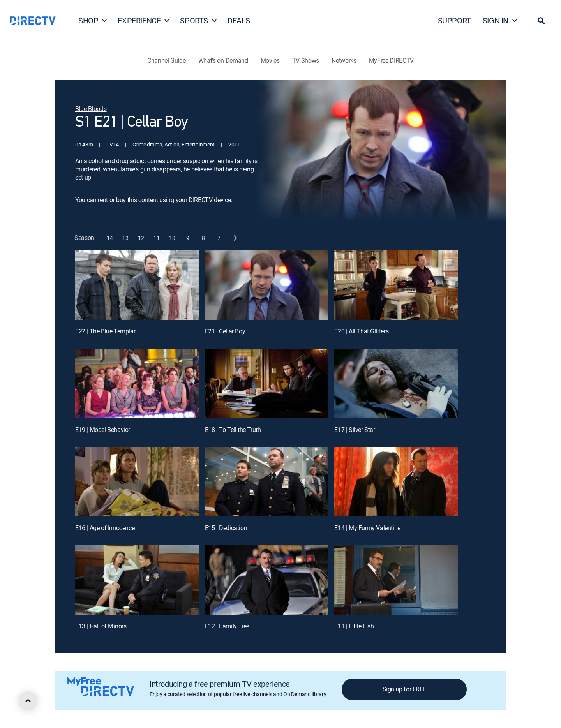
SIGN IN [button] (500, 20)
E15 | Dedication (226, 528)
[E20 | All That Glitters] (396, 285)
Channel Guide (167, 60)
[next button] (235, 238)
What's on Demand (223, 60)
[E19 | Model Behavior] (137, 383)
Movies (270, 60)
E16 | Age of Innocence (105, 528)
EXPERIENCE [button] (144, 20)
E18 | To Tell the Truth (233, 430)
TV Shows (306, 60)
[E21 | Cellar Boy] (267, 285)
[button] (541, 21)
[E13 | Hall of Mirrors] (137, 580)
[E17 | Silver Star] (396, 383)
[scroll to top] (28, 701)
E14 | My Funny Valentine (367, 528)
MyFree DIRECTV (392, 60)
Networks (344, 60)
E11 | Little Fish (354, 626)
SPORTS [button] (199, 20)
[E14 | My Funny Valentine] (396, 482)
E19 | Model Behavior (103, 430)
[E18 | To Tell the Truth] (267, 383)
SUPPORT (454, 20)
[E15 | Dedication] (267, 482)
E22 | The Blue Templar (105, 331)
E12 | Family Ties (227, 626)
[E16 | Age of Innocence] (137, 482)
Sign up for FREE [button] (405, 689)
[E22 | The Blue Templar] (137, 285)
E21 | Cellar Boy (225, 331)
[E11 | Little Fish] (396, 580)
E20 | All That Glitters (361, 331)
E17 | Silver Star (355, 430)
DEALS (239, 20)
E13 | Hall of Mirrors (101, 626)
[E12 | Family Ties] (267, 580)
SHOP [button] (93, 20)
